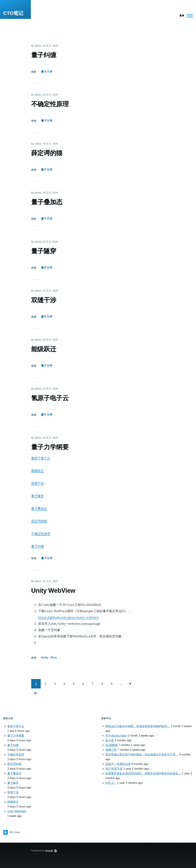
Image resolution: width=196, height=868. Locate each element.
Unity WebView (17, 811)
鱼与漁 (110, 740)
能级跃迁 (38, 471)
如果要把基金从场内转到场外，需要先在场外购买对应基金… (143, 773)
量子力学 (47, 72)
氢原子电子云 (41, 458)
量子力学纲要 (16, 736)
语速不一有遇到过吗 (118, 764)
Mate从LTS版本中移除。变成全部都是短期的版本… (138, 726)
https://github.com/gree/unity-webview (69, 617)
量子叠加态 (39, 508)
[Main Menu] (185, 16)
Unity (45, 658)
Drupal (49, 850)
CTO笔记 (13, 13)
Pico (54, 658)
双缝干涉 (38, 483)
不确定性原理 (41, 534)
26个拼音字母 (114, 769)
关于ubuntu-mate (116, 736)
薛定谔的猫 (39, 521)
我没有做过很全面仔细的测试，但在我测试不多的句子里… (142, 755)
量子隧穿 (38, 496)
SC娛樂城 (111, 745)
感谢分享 (111, 750)
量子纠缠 (38, 546)
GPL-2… (111, 783)
